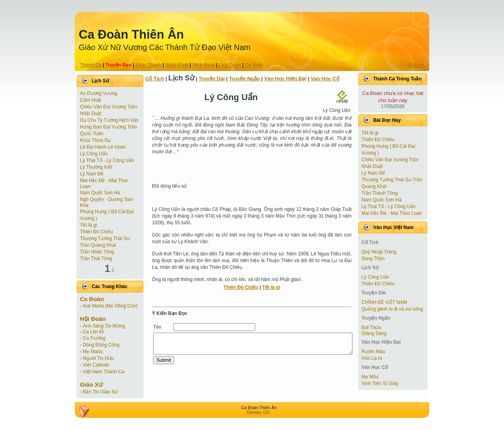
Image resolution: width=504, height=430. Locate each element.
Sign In (416, 65)
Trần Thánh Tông (380, 193)
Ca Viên (254, 65)
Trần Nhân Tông (97, 252)
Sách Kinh (177, 65)
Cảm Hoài (91, 100)
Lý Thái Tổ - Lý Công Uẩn (107, 160)
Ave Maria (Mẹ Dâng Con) (110, 306)
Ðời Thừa (371, 328)
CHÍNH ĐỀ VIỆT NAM (384, 302)
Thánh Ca (91, 65)
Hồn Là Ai (372, 358)
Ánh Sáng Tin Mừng (104, 326)
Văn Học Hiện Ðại (285, 79)
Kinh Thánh (148, 65)
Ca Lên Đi (93, 332)
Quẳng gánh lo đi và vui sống (392, 309)
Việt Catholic (96, 365)
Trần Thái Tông (96, 259)
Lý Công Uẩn (94, 154)
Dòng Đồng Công (101, 345)
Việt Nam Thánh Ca (103, 372)
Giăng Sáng (374, 333)
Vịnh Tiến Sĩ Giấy (380, 383)
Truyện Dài (212, 79)
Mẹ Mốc (370, 377)
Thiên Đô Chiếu (96, 232)
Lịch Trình (230, 65)
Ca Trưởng (94, 338)
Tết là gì (89, 225)
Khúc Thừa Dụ (95, 140)
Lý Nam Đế (92, 174)
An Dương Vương (99, 93)
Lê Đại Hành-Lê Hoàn (103, 147)
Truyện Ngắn (245, 79)
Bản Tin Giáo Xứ (100, 392)
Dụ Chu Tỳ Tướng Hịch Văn (109, 120)
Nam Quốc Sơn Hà (100, 193)
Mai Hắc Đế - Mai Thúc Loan (392, 213)
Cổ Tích (155, 79)
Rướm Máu (373, 352)
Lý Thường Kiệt (96, 167)
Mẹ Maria (93, 352)
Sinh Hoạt (204, 65)
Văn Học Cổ (325, 79)
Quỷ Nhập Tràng (379, 252)
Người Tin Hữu (98, 358)
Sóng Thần (373, 259)
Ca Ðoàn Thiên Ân (131, 34)
